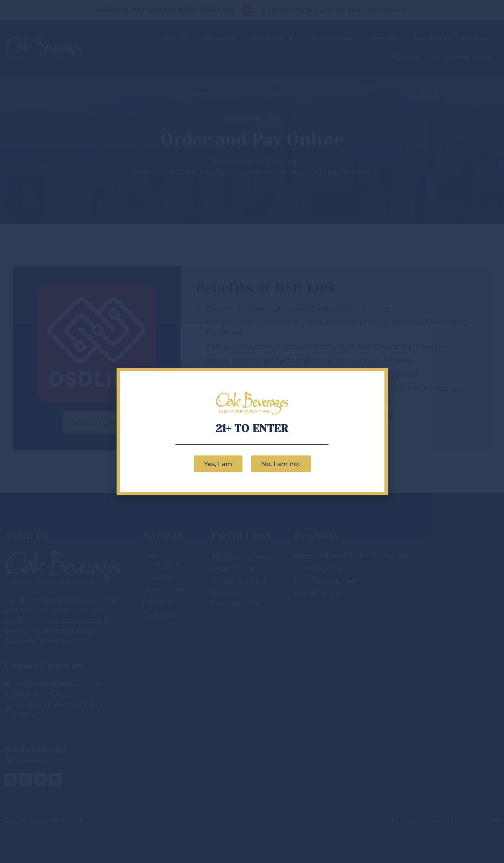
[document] (252, 431)
